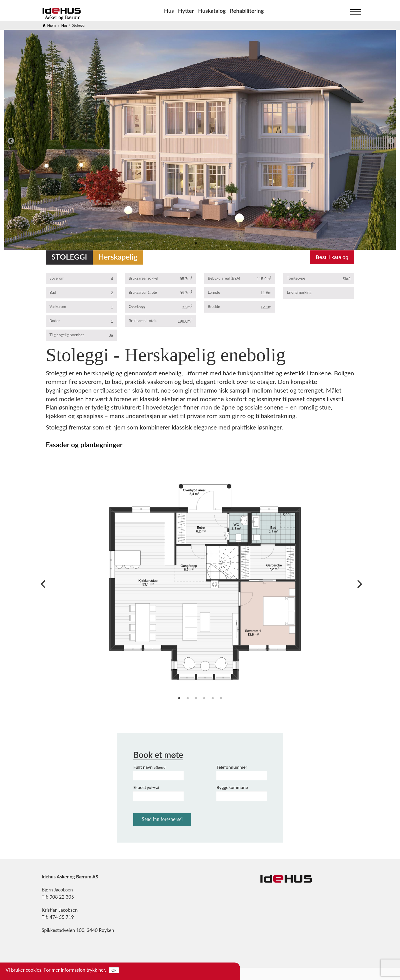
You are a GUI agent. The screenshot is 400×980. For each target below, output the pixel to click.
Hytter (186, 11)
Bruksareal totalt (143, 321)
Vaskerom (58, 306)
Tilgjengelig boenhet (67, 335)
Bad (53, 292)
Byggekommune (232, 787)
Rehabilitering (247, 11)
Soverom (57, 278)
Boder (55, 321)
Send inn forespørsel (162, 819)
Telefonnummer (232, 767)
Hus (169, 11)
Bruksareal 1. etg (143, 292)
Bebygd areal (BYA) (224, 278)
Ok (114, 970)
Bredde (214, 306)
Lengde (214, 292)
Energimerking (299, 292)
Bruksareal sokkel (143, 278)
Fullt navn (149, 767)
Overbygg (137, 306)
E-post (146, 787)
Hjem (52, 25)
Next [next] (390, 140)
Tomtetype (296, 278)
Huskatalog (212, 11)
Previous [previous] (10, 140)
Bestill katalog (332, 257)
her (102, 970)
